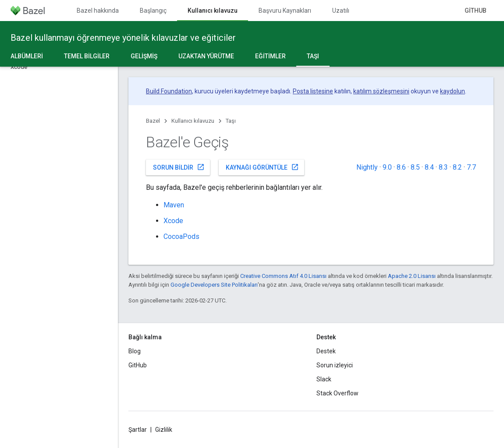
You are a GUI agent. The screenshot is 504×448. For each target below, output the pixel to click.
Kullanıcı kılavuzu (193, 121)
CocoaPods (181, 236)
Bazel (153, 121)
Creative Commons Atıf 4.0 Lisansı (283, 276)
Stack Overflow (337, 393)
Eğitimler (270, 56)
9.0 (387, 167)
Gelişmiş (144, 56)
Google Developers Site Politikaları (214, 285)
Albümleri (27, 56)
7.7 (471, 167)
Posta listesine (313, 91)
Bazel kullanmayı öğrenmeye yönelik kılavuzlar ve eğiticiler (123, 38)
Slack (324, 379)
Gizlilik (164, 430)
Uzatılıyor (345, 11)
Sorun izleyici (335, 365)
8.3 (443, 167)
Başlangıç (153, 11)
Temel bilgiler (87, 56)
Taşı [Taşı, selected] (313, 56)
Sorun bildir (179, 167)
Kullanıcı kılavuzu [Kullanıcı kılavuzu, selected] (213, 11)
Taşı (231, 121)
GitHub (476, 11)
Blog (135, 351)
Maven (174, 205)
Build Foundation (169, 91)
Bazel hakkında (98, 11)
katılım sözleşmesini (381, 91)
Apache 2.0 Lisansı (412, 276)
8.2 (457, 167)
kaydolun (453, 91)
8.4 (429, 167)
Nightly (367, 167)
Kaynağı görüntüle (262, 167)
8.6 (401, 167)
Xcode (173, 221)
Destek (326, 351)
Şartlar (138, 430)
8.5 (415, 167)
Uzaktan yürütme (206, 56)
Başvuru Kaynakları (285, 11)
